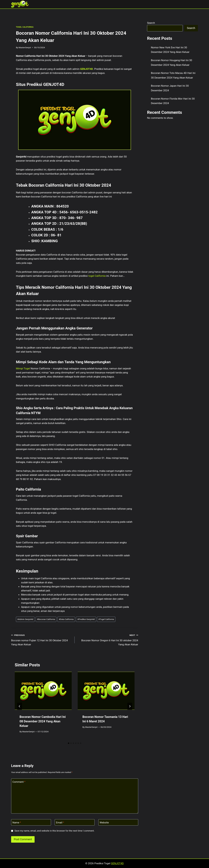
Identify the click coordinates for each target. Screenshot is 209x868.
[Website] (118, 822)
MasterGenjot (25, 47)
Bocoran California (46, 619)
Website (104, 823)
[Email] (75, 822)
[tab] (69, 743)
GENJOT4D (87, 69)
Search (151, 23)
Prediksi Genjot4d (86, 619)
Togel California (106, 619)
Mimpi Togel (23, 368)
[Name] (31, 822)
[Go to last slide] (20, 706)
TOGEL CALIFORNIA (25, 27)
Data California (66, 619)
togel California (97, 276)
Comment (19, 782)
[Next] (130, 706)
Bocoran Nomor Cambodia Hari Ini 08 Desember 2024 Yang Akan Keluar (43, 721)
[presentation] (43, 691)
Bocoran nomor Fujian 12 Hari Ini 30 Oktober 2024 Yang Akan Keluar (42, 639)
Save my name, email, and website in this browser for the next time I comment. (54, 831)
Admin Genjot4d (25, 619)
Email (60, 823)
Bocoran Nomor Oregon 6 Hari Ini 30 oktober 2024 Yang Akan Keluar (108, 639)
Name (17, 823)
